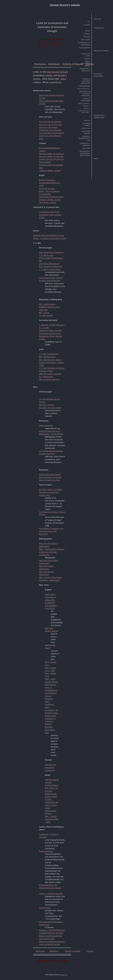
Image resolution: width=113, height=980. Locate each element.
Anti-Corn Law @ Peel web (50, 125)
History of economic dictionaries (86, 81)
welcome (97, 19)
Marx (64, 79)
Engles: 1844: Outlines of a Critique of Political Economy (51, 721)
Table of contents (83, 103)
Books (88, 31)
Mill (57, 79)
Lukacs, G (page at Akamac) (51, 894)
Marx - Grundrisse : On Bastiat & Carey (51, 710)
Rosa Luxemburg (46, 851)
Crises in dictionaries (86, 100)
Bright (62, 75)
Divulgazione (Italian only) (99, 116)
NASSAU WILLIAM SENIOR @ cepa (48, 235)
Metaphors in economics (85, 70)
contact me (64, 975)
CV (89, 22)
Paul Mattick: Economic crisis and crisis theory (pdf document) (51, 531)
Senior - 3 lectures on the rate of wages (50, 238)
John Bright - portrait (48, 202)
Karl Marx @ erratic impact (50, 408)
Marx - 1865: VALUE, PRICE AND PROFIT (51, 682)
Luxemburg (55, 82)
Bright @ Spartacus (47, 180)
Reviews (87, 37)
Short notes (86, 40)
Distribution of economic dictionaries (85, 94)
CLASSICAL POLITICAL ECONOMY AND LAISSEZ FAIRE (50, 215)
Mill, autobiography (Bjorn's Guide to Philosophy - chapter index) (51, 363)
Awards (87, 25)
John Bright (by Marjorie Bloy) (51, 197)
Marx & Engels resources (50, 431)
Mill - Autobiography (47, 304)
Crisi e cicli (86, 128)
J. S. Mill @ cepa (46, 255)
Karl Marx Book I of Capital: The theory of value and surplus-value (50, 492)
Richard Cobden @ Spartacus (51, 154)
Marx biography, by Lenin (50, 480)
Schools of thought (73, 64)
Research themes (101, 51)
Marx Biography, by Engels (50, 477)
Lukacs (37, 82)
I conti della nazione (86, 132)
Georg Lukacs (45, 908)
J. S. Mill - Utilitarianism (49, 354)
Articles (87, 34)
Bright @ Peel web (47, 189)
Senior (37, 79)
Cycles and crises (86, 55)
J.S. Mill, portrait (46, 315)
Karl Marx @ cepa (47, 405)
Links (96, 159)
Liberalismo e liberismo (85, 144)
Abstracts (86, 106)
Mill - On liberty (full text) (49, 379)
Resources (40, 64)
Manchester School (57, 72)
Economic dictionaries (98, 75)
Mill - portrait (44, 313)
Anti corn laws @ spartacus (50, 122)
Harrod (87, 59)
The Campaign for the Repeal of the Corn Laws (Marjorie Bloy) (51, 136)
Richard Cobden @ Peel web (51, 156)
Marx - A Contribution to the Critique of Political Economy (51, 693)
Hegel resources (46, 425)
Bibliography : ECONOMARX (51, 434)
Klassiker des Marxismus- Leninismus (50, 767)
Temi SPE (86, 148)
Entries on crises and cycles (84, 112)
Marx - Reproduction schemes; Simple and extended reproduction (52, 552)
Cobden (49, 75)
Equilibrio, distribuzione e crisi (84, 138)
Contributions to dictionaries (84, 44)
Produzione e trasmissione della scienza (85, 153)
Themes (90, 64)
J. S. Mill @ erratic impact (50, 269)
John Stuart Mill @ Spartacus (51, 252)
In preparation (85, 48)
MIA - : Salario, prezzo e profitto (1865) (52, 819)
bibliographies (85, 86)
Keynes (87, 120)
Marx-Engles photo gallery (50, 474)
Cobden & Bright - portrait (50, 171)
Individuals (54, 64)
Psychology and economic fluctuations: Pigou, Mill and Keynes (50, 336)
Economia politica (86, 124)
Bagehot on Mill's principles (50, 330)
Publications (99, 28)
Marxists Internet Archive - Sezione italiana (52, 783)
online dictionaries (83, 89)
